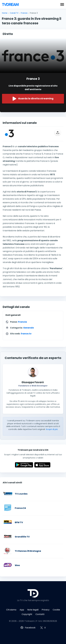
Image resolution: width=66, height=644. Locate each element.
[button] (62, 4)
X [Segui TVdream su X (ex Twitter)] (43, 628)
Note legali (33, 610)
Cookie (56, 610)
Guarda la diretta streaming (33, 99)
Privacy (46, 610)
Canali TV (14, 13)
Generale (28, 328)
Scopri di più (52, 429)
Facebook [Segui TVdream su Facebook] (28, 628)
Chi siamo (11, 610)
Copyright (27, 614)
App (22, 610)
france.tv (26, 334)
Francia (24, 13)
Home (5, 13)
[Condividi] (58, 132)
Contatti (40, 614)
